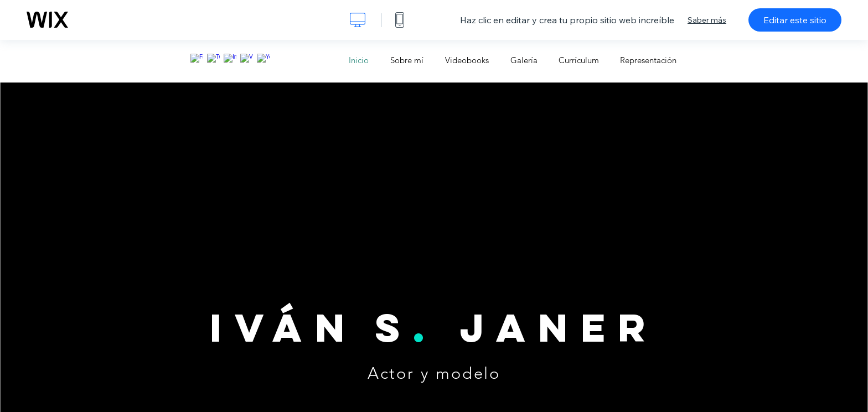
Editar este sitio (795, 20)
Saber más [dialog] (707, 20)
